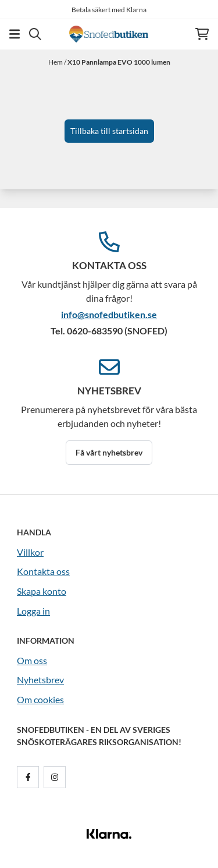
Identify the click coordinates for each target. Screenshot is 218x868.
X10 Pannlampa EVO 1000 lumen (119, 62)
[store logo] (109, 34)
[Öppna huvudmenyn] (15, 34)
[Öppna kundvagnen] (202, 34)
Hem (56, 62)
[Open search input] (35, 34)
